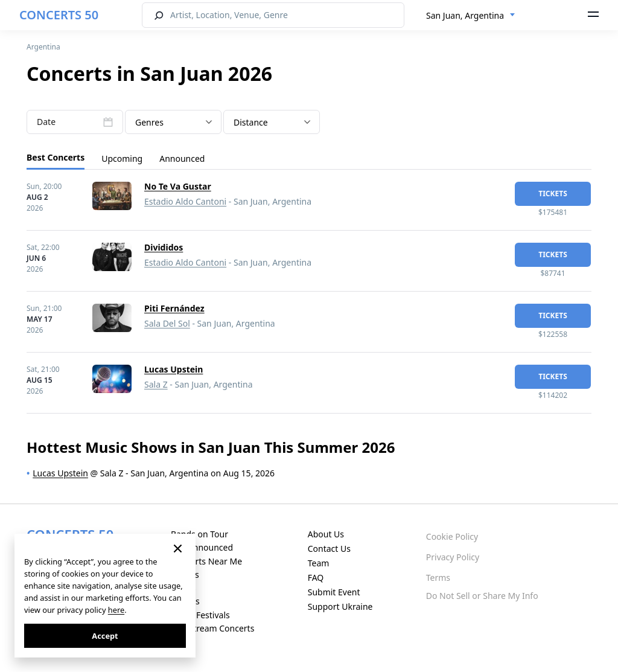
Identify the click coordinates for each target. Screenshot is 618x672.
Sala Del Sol (167, 323)
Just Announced (202, 547)
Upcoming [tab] (122, 158)
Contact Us (329, 549)
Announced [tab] (182, 158)
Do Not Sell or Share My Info (482, 596)
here (116, 610)
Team (319, 563)
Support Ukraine (340, 606)
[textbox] (173, 123)
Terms (438, 578)
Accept (105, 636)
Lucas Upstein (174, 369)
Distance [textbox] (251, 122)
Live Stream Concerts (212, 628)
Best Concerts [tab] (56, 157)
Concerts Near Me (206, 561)
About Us (326, 534)
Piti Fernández (174, 308)
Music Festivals (200, 615)
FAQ (316, 578)
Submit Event (334, 592)
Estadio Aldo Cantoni (185, 201)
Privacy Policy (453, 557)
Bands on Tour (199, 534)
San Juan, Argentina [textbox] (465, 15)
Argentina (43, 47)
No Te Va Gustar (178, 186)
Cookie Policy (452, 536)
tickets (553, 194)
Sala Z (156, 384)
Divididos (164, 247)
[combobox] (471, 16)
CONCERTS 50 (59, 15)
